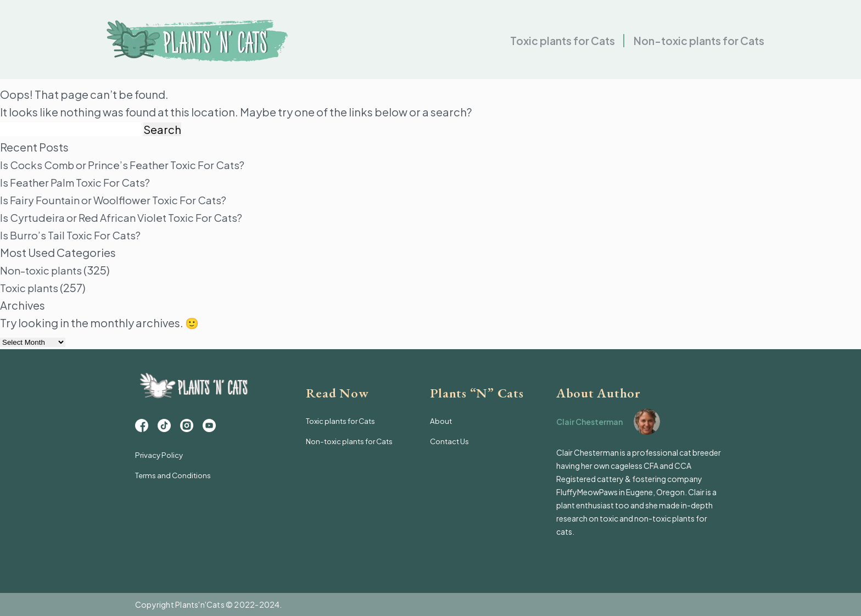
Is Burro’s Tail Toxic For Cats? (74, 235)
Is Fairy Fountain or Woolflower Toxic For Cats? (121, 200)
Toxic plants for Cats (554, 44)
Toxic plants (32, 287)
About (441, 421)
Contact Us (451, 440)
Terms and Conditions (175, 481)
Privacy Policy (160, 461)
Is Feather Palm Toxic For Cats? (80, 182)
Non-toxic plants (44, 270)
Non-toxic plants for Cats (696, 44)
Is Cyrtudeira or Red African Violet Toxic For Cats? (127, 217)
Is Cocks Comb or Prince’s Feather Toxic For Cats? (130, 164)
